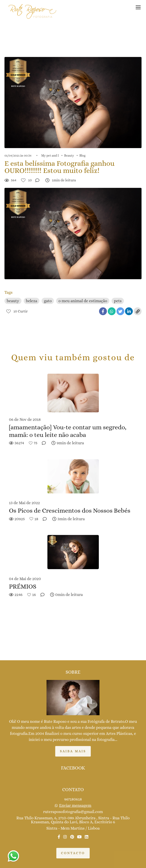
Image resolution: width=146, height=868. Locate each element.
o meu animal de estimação (83, 301)
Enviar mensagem (75, 805)
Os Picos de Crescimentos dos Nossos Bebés (70, 511)
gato (48, 301)
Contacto (73, 853)
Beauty (69, 155)
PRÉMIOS (23, 587)
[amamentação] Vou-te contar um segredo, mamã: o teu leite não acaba (68, 431)
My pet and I (50, 155)
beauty (13, 301)
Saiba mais (73, 751)
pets (118, 301)
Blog (82, 155)
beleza (32, 301)
